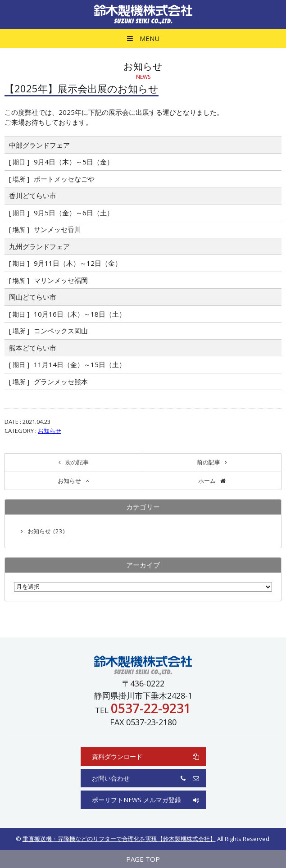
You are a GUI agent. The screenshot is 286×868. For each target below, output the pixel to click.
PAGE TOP (143, 859)
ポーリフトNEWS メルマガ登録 (145, 800)
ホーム (207, 481)
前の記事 (209, 462)
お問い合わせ (145, 778)
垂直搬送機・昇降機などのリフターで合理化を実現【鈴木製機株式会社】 (119, 839)
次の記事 (77, 462)
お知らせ (50, 431)
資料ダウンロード (145, 757)
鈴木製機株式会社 (143, 14)
